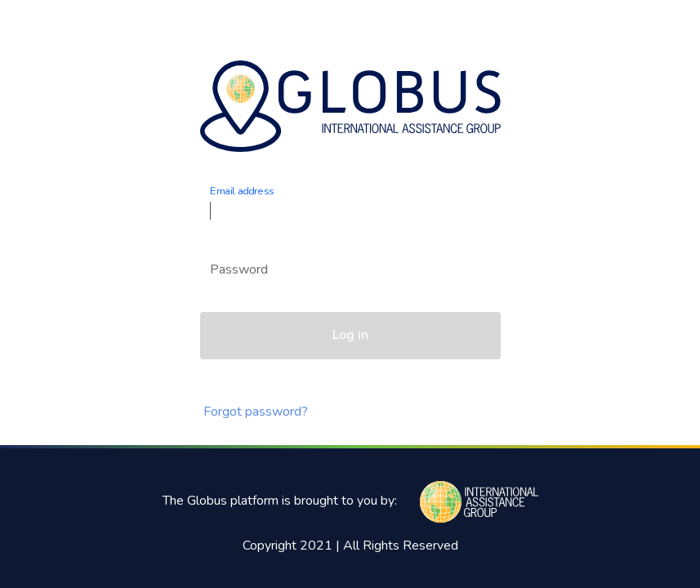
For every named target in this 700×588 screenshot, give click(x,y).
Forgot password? (256, 412)
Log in (350, 335)
